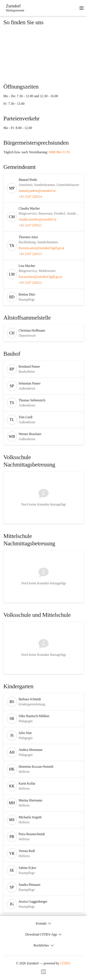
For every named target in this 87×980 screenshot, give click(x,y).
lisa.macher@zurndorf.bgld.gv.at (40, 277)
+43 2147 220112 (30, 283)
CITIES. (66, 963)
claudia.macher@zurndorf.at (37, 219)
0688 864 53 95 (59, 152)
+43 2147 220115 (30, 254)
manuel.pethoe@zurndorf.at (37, 191)
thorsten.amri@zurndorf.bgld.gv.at (41, 248)
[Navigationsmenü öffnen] (82, 8)
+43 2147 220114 (30, 197)
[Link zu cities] (43, 973)
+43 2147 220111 (30, 225)
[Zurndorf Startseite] (14, 8)
